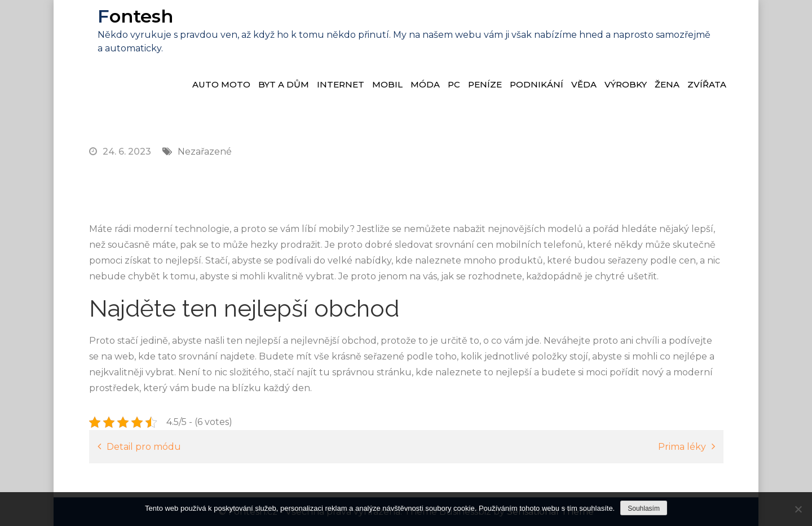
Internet (341, 84)
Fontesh (135, 16)
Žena (667, 84)
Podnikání (537, 84)
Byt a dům (284, 84)
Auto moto (221, 84)
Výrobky (626, 84)
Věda (584, 84)
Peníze (485, 84)
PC (454, 84)
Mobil (387, 84)
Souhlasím (644, 509)
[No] (798, 509)
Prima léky (682, 447)
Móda (425, 84)
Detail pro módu (144, 447)
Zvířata (707, 84)
